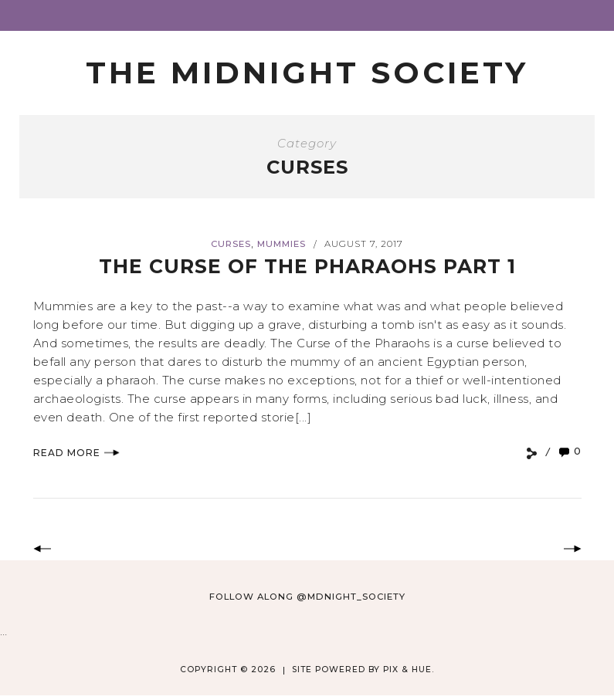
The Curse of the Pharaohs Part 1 (307, 266)
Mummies (282, 244)
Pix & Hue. (409, 670)
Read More (76, 453)
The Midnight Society (307, 73)
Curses (231, 244)
